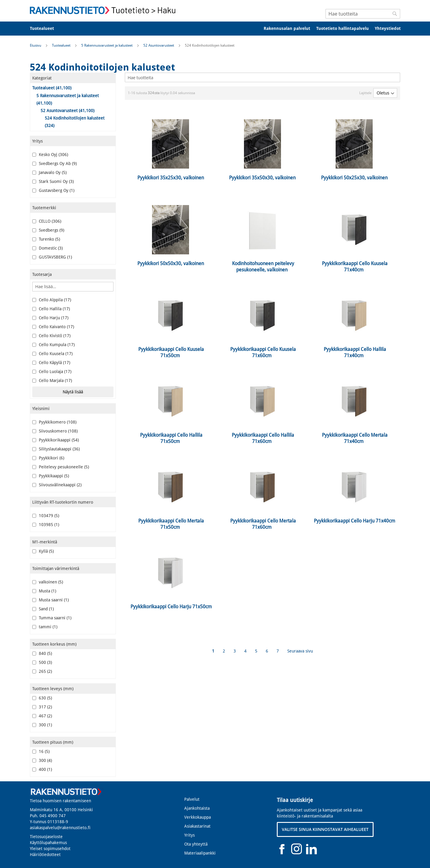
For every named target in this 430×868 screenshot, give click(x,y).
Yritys (189, 835)
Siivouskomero (55, 431)
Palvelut (192, 799)
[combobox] (363, 14)
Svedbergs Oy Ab (54, 163)
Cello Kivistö (51, 336)
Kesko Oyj (50, 155)
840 (42, 653)
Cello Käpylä (51, 363)
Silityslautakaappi (56, 449)
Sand (43, 609)
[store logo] (105, 10)
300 (42, 725)
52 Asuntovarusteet (159, 45)
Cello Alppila (52, 300)
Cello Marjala (52, 380)
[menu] (215, 29)
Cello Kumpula (53, 345)
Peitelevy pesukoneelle (61, 467)
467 (42, 716)
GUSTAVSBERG (52, 257)
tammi (45, 627)
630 (42, 698)
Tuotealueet (62, 45)
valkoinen (48, 582)
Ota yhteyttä (196, 844)
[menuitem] (46, 29)
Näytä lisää (73, 392)
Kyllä (43, 551)
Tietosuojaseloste (46, 837)
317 (42, 707)
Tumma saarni (52, 618)
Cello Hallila (51, 309)
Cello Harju (50, 318)
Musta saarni (50, 600)
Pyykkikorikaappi (56, 440)
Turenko (46, 239)
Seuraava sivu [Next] (300, 651)
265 (42, 671)
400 (42, 769)
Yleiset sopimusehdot (50, 849)
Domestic (47, 248)
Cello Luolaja (52, 372)
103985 (46, 525)
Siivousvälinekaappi (57, 485)
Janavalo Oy (49, 172)
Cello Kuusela (52, 354)
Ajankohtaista (197, 808)
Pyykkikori (48, 458)
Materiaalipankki (200, 853)
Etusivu (36, 45)
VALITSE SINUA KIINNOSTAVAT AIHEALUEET (325, 829)
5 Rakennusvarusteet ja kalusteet (107, 45)
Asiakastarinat (197, 826)
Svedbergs (48, 230)
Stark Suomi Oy (53, 181)
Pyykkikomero (54, 422)
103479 (46, 516)
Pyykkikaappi (51, 476)
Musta (44, 591)
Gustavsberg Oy (53, 190)
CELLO (47, 221)
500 (42, 662)
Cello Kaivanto (53, 327)
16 (41, 751)
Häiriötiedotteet (45, 855)
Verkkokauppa (198, 817)
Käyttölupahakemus (48, 843)
